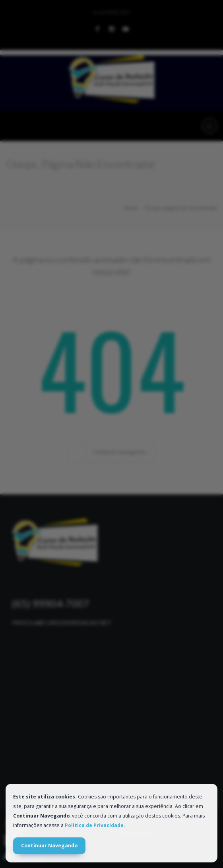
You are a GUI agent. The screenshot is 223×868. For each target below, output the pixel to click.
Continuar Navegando (49, 846)
